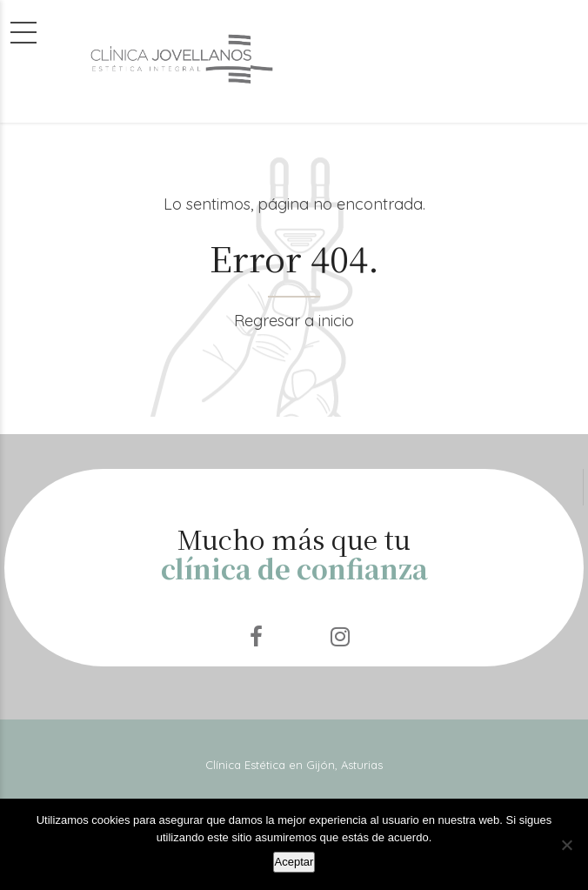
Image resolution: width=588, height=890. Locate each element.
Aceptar (294, 862)
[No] (566, 845)
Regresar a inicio (294, 321)
